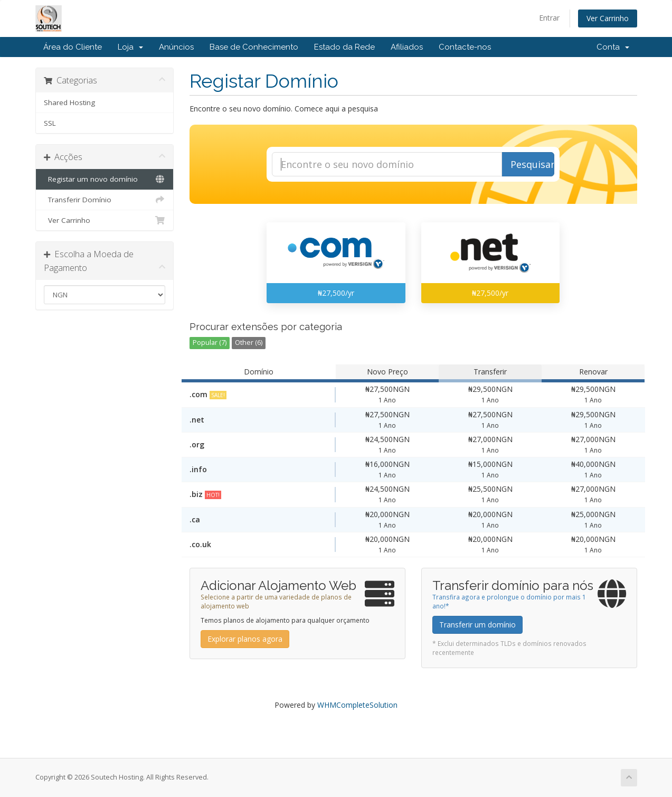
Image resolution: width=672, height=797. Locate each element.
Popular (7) (210, 343)
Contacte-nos (465, 47)
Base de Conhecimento (254, 47)
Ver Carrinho (608, 18)
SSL (50, 123)
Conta (613, 47)
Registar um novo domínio (105, 179)
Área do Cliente (73, 47)
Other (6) (249, 343)
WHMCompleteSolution (357, 705)
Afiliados (407, 47)
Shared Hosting (69, 102)
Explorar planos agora (245, 639)
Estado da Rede (344, 47)
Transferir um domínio (477, 625)
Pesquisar (532, 164)
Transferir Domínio (105, 200)
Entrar (549, 18)
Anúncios (176, 47)
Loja (130, 47)
